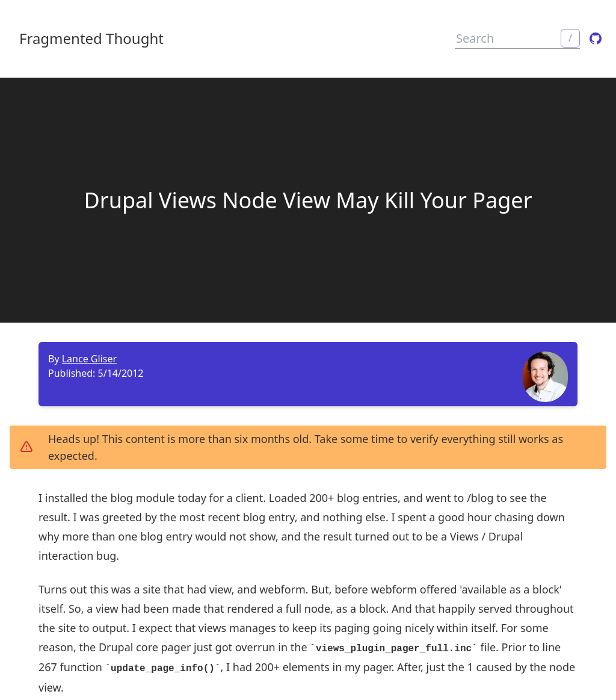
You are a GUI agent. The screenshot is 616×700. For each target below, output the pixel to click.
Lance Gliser (89, 359)
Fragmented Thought (91, 38)
